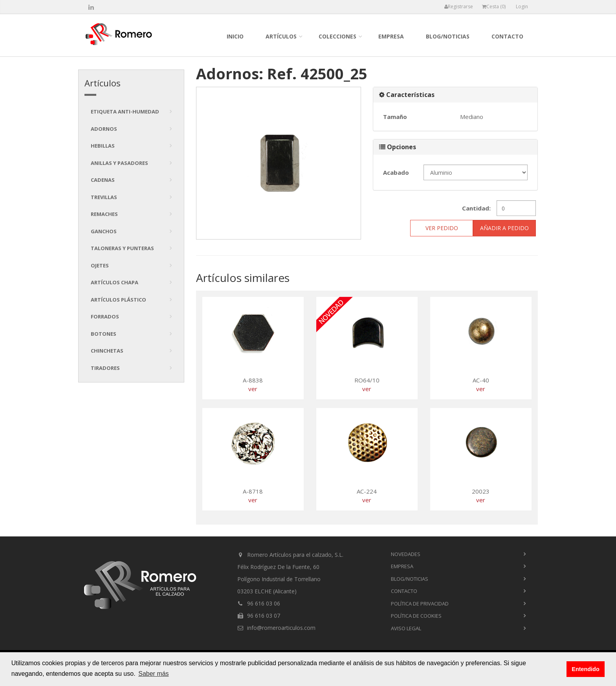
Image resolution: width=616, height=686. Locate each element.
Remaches (104, 214)
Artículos (281, 36)
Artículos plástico (118, 300)
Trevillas (104, 197)
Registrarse (459, 6)
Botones (104, 334)
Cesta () (494, 6)
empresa (391, 36)
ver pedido (442, 228)
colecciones (337, 36)
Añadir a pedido (504, 228)
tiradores (105, 368)
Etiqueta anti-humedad (125, 112)
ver (253, 389)
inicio (235, 36)
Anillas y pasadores (119, 163)
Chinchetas (107, 351)
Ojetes (100, 265)
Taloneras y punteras (122, 248)
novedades (406, 554)
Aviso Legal (406, 628)
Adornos (104, 129)
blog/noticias (448, 36)
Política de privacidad (420, 604)
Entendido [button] (585, 669)
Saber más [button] (153, 674)
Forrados (105, 316)
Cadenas (103, 180)
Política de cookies (416, 616)
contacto (507, 36)
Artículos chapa (115, 282)
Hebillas (103, 146)
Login (522, 6)
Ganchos (104, 231)
